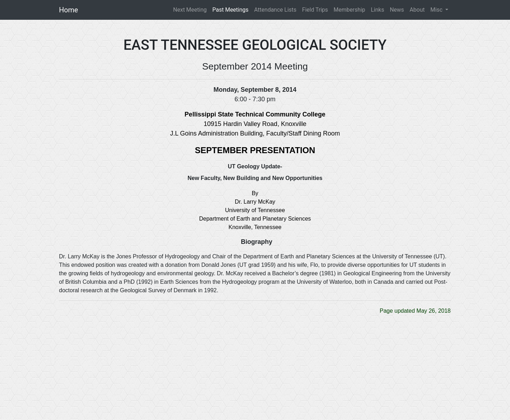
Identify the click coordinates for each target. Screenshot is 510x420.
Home (69, 10)
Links (378, 10)
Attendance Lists (275, 10)
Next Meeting (191, 9)
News (397, 10)
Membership (349, 10)
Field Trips (315, 10)
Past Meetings (230, 10)
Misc (437, 10)
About (417, 10)
